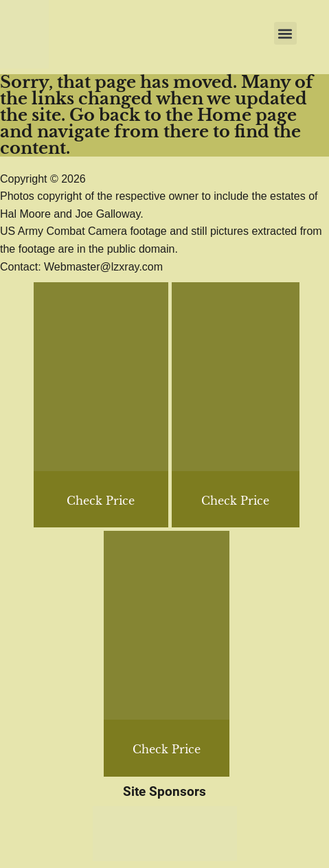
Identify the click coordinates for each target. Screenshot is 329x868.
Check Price (235, 501)
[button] (285, 33)
